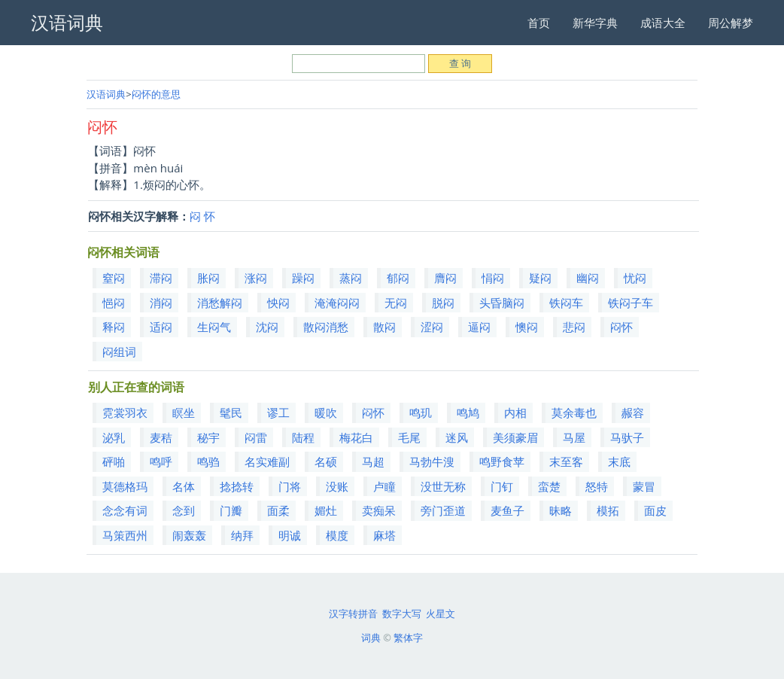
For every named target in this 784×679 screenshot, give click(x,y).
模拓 (608, 510)
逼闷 (479, 327)
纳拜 (242, 535)
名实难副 (267, 461)
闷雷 (256, 437)
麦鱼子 (507, 510)
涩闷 (432, 327)
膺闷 (445, 278)
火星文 (441, 614)
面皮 (655, 510)
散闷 (384, 327)
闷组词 (119, 352)
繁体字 (408, 638)
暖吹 (326, 413)
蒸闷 (351, 278)
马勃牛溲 (432, 461)
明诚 (290, 535)
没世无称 (443, 486)
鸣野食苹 (502, 461)
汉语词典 (106, 94)
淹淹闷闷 (337, 303)
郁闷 (398, 278)
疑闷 (540, 278)
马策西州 (125, 535)
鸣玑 (421, 413)
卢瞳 (384, 486)
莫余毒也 (574, 413)
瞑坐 (184, 413)
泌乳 (114, 437)
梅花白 (356, 437)
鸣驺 (208, 461)
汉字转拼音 (353, 614)
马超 (373, 461)
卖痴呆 (379, 510)
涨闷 (256, 278)
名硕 (326, 461)
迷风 (457, 437)
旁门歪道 (443, 510)
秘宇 (208, 437)
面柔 (278, 510)
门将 (290, 486)
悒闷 (114, 303)
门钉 (502, 486)
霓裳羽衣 (125, 413)
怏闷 (278, 303)
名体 (184, 486)
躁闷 (303, 278)
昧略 (561, 510)
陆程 (303, 437)
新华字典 (595, 23)
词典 (371, 638)
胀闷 (208, 278)
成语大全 (663, 23)
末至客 (566, 461)
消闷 (161, 303)
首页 (539, 23)
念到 (184, 510)
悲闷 (574, 327)
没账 (337, 486)
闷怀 (621, 327)
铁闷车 (566, 303)
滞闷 (161, 278)
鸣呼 (161, 461)
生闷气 (214, 327)
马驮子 (627, 437)
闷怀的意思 (156, 94)
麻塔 (384, 535)
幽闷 (588, 278)
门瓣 (231, 510)
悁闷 (493, 278)
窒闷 (114, 278)
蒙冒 (644, 486)
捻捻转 (237, 486)
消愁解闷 (220, 303)
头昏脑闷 (502, 303)
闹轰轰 (189, 535)
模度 (337, 535)
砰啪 (114, 461)
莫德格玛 (125, 486)
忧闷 (635, 278)
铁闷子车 (631, 303)
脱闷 (443, 303)
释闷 (114, 327)
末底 (619, 461)
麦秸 (161, 437)
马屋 (574, 437)
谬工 (278, 413)
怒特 (597, 486)
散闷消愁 (326, 327)
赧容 (633, 413)
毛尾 (409, 437)
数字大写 (402, 614)
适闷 (161, 327)
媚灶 (326, 510)
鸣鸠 (468, 413)
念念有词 (125, 510)
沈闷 (267, 327)
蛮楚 (549, 486)
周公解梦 (731, 23)
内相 (515, 413)
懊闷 (527, 327)
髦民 (231, 413)
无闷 (396, 303)
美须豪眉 (515, 437)
